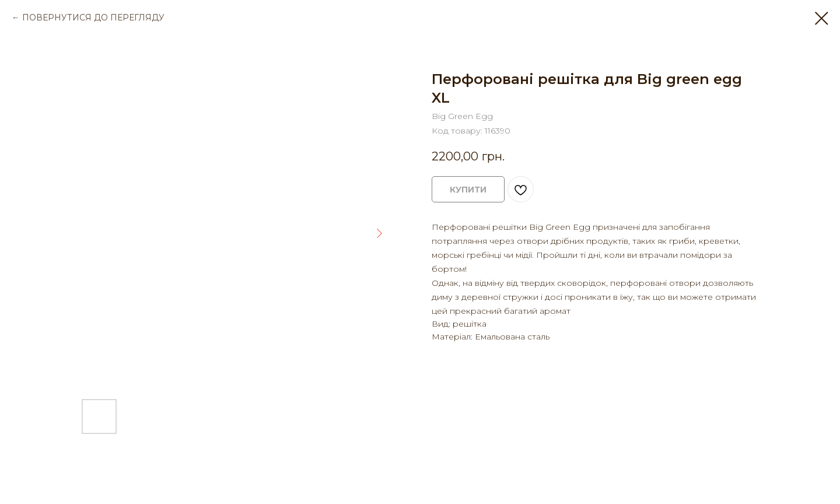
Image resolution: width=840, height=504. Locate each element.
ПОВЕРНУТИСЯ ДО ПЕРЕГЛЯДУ (93, 17)
